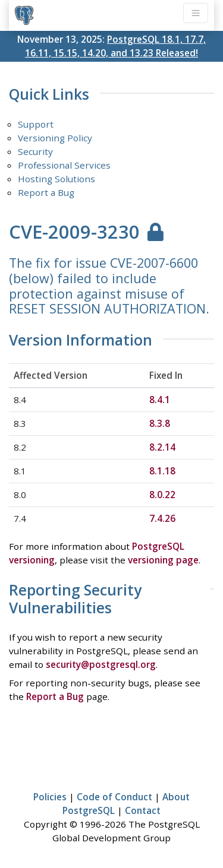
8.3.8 (160, 423)
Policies (50, 797)
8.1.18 (162, 471)
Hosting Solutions (56, 179)
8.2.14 (162, 447)
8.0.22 (162, 495)
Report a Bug (46, 192)
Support (36, 124)
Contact (143, 810)
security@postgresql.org (101, 664)
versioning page (163, 560)
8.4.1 (160, 400)
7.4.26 (162, 518)
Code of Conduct (114, 797)
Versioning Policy (55, 138)
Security (35, 151)
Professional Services (64, 165)
